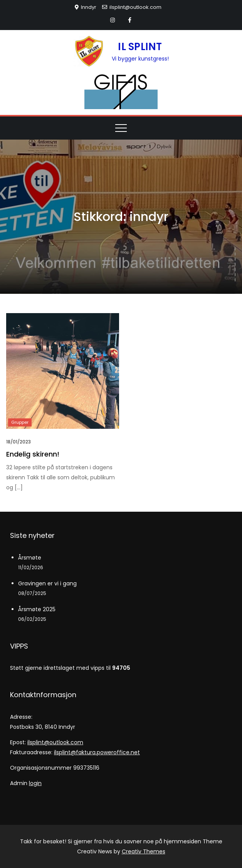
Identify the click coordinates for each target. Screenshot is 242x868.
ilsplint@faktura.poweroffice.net (97, 752)
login (35, 783)
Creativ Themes (144, 851)
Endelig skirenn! (33, 454)
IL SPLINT (140, 47)
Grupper (20, 422)
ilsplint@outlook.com (132, 7)
